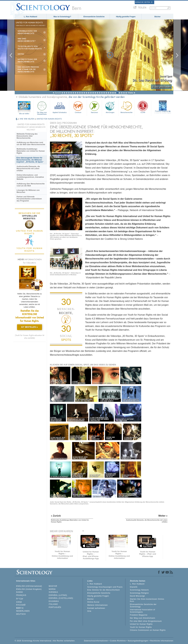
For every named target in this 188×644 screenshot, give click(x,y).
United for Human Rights (141, 624)
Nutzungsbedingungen (138, 641)
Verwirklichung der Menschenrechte (27, 32)
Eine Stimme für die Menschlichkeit (103, 590)
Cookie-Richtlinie (118, 641)
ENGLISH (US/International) (29, 586)
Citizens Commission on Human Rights (148, 630)
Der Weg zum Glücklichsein (42, 108)
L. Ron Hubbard (31, 17)
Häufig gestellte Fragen (126, 17)
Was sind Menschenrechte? (27, 40)
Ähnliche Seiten (144, 2)
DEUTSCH (21, 614)
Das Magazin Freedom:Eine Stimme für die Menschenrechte (28, 69)
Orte (89, 611)
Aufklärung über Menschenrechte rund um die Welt (31, 185)
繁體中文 (20, 608)
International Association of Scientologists (142, 611)
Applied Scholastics (60, 107)
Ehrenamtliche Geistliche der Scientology (143, 606)
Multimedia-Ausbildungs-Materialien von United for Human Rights (31, 151)
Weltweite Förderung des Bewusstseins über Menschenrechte (27, 136)
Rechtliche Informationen (162, 641)
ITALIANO (53, 604)
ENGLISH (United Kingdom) (29, 589)
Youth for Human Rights (141, 627)
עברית (20, 599)
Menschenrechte (126, 107)
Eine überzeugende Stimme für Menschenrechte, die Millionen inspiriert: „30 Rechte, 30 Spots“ (30, 160)
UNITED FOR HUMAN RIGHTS (49, 119)
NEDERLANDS (23, 611)
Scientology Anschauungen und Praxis (105, 587)
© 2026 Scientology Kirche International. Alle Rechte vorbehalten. (45, 641)
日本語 (19, 602)
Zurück (58, 93)
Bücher (158, 17)
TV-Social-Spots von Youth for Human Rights (30, 48)
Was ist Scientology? (62, 17)
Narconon (94, 107)
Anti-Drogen (110, 107)
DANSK (20, 592)
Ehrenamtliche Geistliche (94, 17)
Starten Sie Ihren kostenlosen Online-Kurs (147, 600)
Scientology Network (139, 590)
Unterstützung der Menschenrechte (27, 61)
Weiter (130, 93)
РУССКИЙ (21, 605)
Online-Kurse (93, 602)
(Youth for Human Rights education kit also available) (30, 337)
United (21, 54)
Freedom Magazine (163, 112)
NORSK (52, 589)
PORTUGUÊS (55, 607)
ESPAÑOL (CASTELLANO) (61, 598)
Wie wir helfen (24, 114)
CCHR (143, 107)
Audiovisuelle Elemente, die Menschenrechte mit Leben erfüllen (28, 169)
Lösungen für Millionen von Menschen (28, 191)
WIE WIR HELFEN (27, 119)
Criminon (78, 107)
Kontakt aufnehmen (96, 608)
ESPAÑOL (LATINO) (58, 595)
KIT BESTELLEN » (30, 327)
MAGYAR (53, 586)
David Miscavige (137, 596)
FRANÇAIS (21, 595)
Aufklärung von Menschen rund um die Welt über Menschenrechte (31, 144)
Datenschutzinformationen (96, 641)
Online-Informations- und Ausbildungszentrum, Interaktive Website (30, 177)
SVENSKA (53, 592)
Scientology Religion (139, 593)
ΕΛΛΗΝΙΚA (54, 601)
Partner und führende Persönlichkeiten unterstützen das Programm (29, 199)
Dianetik (134, 587)
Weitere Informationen (97, 605)
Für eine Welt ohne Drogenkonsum (146, 621)
